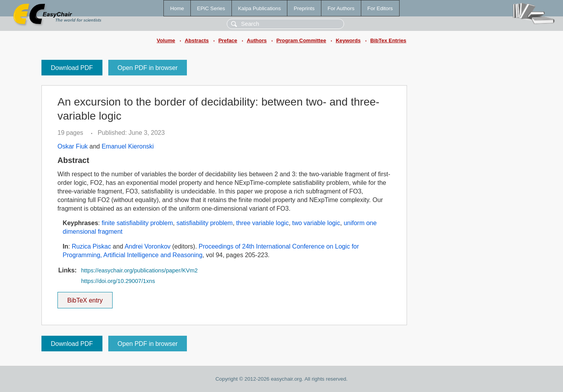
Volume (166, 40)
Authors (257, 40)
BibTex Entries (388, 40)
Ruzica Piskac (91, 246)
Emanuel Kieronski (128, 146)
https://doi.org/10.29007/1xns (118, 281)
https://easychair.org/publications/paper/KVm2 (139, 270)
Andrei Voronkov (148, 246)
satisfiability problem (204, 223)
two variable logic (316, 223)
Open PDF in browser (148, 68)
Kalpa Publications (260, 8)
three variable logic (262, 223)
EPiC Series (211, 8)
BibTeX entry (85, 298)
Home (177, 8)
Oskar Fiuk (73, 146)
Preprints (304, 8)
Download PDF (72, 68)
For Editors (380, 8)
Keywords (348, 40)
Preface (228, 40)
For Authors (341, 8)
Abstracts (196, 40)
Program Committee (301, 40)
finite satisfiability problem (137, 223)
